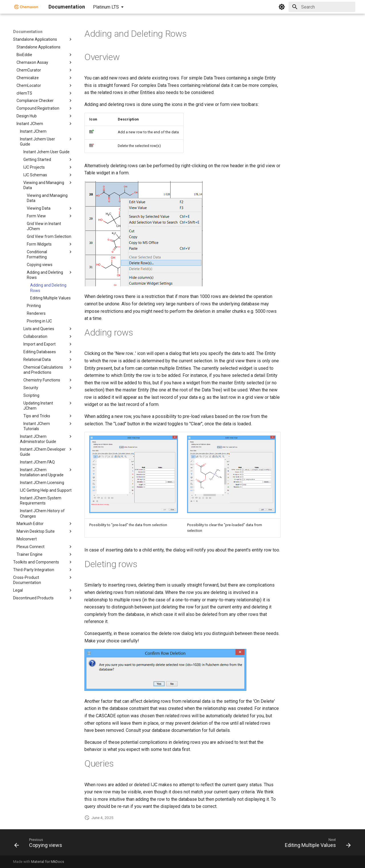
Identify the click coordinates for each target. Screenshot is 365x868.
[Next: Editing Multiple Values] (316, 844)
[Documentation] (26, 7)
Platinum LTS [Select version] (106, 7)
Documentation (28, 32)
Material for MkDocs (48, 862)
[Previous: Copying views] (40, 844)
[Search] (322, 7)
